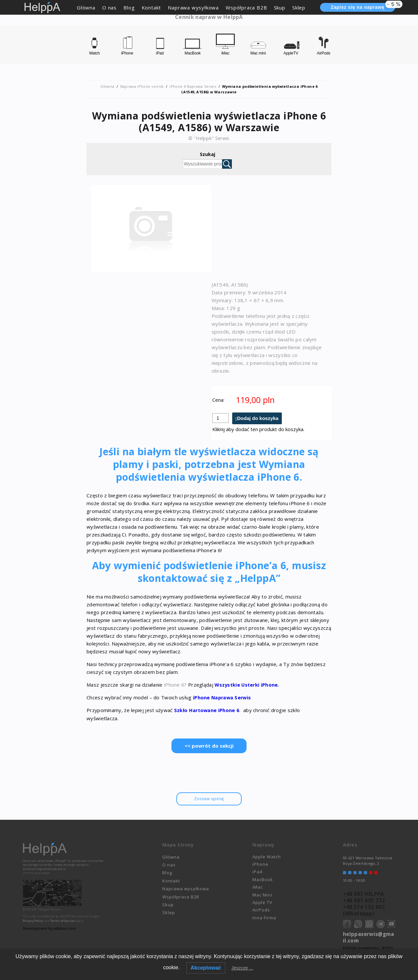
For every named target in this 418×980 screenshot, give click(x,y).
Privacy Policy (33, 921)
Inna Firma (264, 918)
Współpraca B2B (246, 8)
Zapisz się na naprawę (363, 7)
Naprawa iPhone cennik (142, 86)
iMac (258, 887)
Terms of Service (63, 921)
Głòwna (86, 8)
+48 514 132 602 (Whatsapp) (363, 910)
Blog (129, 8)
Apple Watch (267, 857)
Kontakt (152, 8)
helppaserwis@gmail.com (368, 937)
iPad (257, 872)
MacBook (263, 879)
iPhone (260, 864)
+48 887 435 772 (363, 900)
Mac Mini (262, 895)
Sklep (299, 8)
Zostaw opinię (209, 799)
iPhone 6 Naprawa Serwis (193, 86)
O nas (109, 8)
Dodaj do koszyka (258, 419)
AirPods (261, 910)
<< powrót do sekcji (209, 746)
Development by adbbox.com (49, 928)
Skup (280, 8)
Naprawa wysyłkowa (193, 8)
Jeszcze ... (242, 968)
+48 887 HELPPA (363, 894)
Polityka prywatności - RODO (368, 948)
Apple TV (262, 902)
